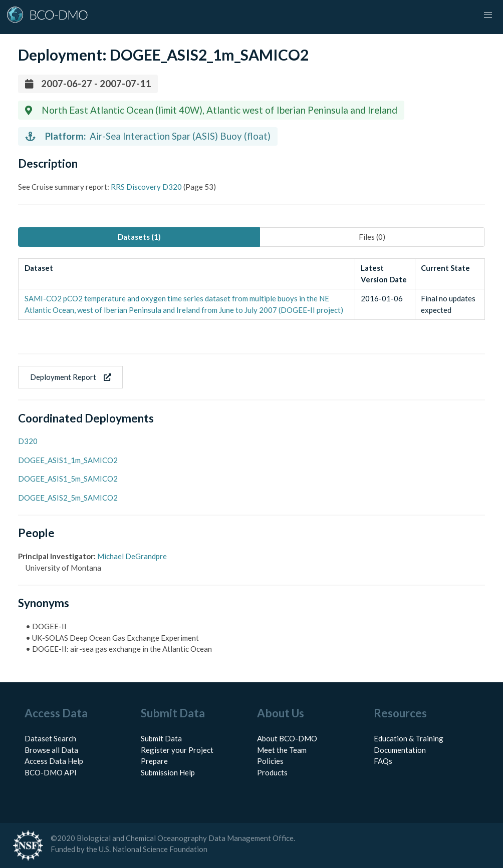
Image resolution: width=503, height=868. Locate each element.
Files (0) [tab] (372, 237)
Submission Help (168, 772)
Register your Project (177, 750)
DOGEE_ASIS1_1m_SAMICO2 (68, 460)
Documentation (400, 750)
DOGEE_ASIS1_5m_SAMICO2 (68, 479)
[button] (488, 15)
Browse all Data (51, 750)
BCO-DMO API (51, 772)
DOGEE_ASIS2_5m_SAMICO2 (68, 498)
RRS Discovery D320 (146, 187)
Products (272, 772)
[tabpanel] (251, 289)
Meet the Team (282, 750)
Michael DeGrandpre (132, 556)
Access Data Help (54, 761)
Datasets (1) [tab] (139, 237)
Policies (270, 761)
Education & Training (409, 738)
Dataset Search (50, 738)
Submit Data (161, 738)
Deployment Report (71, 377)
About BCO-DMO (287, 738)
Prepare (154, 761)
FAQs (383, 761)
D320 (28, 441)
